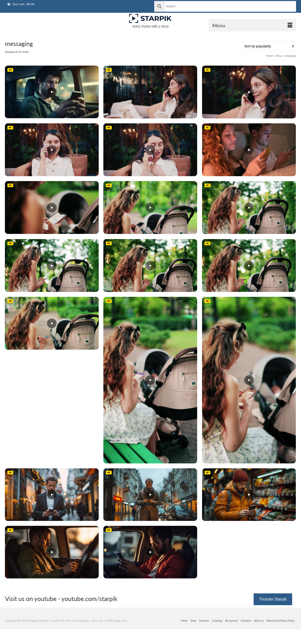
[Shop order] (269, 46)
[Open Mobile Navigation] (252, 25)
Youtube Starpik (273, 599)
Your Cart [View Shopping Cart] (21, 4)
